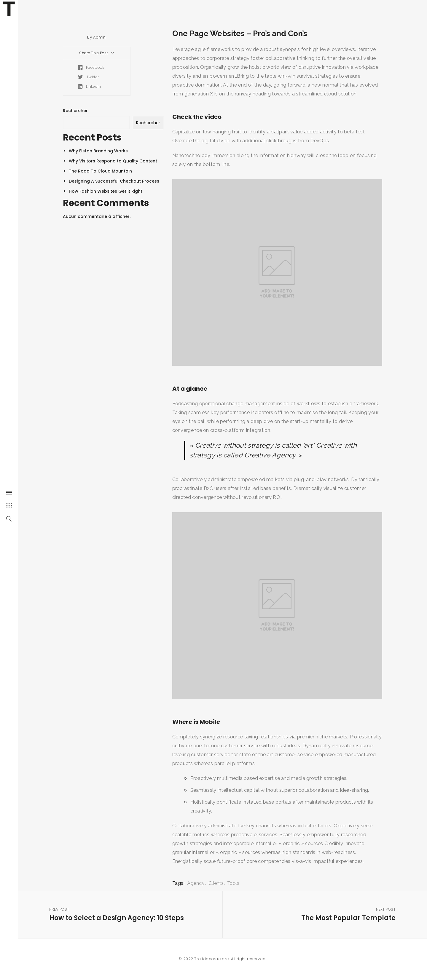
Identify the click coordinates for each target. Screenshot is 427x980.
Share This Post (97, 53)
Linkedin (90, 86)
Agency (196, 883)
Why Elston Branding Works (98, 151)
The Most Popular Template (317, 914)
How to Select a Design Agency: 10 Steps (128, 914)
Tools (234, 883)
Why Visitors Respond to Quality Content (113, 161)
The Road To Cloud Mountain (100, 171)
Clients (216, 883)
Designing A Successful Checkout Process (114, 181)
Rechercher (75, 111)
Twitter (89, 77)
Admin (99, 37)
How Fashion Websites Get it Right (106, 191)
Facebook (91, 67)
